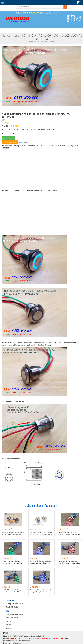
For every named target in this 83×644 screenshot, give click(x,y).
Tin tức (9, 625)
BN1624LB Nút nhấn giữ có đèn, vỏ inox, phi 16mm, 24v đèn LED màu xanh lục (41, 591)
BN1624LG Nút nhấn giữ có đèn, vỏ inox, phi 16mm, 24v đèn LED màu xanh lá (12, 591)
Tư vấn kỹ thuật (12, 607)
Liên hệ (9, 628)
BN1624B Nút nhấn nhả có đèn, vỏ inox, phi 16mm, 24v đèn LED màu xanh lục (40, 562)
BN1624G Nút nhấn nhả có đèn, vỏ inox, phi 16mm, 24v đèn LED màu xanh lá (12, 562)
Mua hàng (8, 138)
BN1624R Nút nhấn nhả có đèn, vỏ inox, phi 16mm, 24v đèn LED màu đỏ (69, 533)
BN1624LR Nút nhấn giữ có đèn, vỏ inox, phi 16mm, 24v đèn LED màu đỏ (69, 562)
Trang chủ (31, 42)
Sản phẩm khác (42, 42)
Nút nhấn (52, 42)
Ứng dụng (23, 142)
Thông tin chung (10, 142)
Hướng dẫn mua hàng (14, 604)
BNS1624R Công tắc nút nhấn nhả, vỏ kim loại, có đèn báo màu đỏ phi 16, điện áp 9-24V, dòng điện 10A (13, 533)
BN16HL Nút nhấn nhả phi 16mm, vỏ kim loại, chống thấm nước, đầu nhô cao (41, 533)
